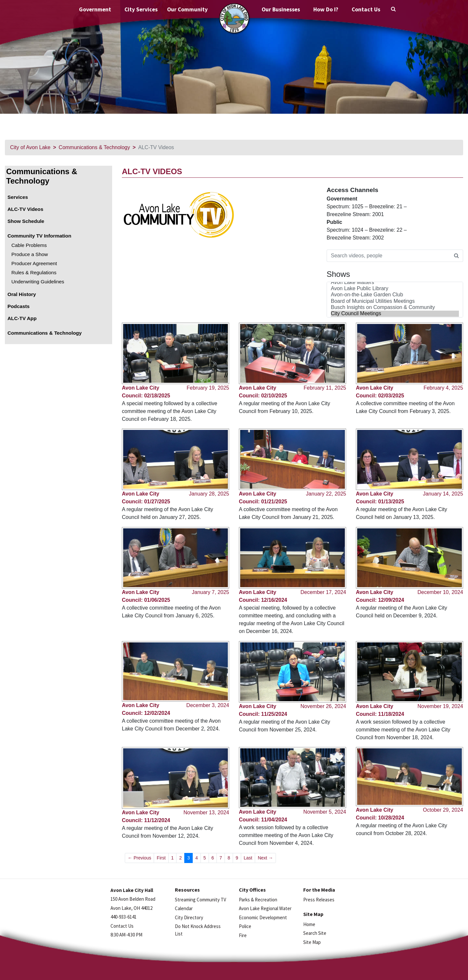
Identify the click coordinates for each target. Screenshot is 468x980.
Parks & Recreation (258, 900)
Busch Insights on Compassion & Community (395, 308)
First (161, 858)
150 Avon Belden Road (133, 899)
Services (18, 197)
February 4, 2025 (443, 388)
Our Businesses (281, 9)
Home (309, 924)
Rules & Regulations (34, 272)
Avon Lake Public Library (395, 289)
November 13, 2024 (206, 812)
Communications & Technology (94, 147)
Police (245, 926)
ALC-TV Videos (25, 209)
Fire (243, 935)
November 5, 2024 (325, 812)
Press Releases (319, 900)
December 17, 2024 (323, 592)
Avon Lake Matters (395, 283)
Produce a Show (30, 254)
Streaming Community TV (201, 900)
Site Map (312, 942)
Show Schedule (26, 221)
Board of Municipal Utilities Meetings (395, 301)
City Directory (189, 917)
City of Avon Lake (30, 147)
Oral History (22, 294)
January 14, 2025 (443, 494)
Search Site (315, 933)
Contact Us (366, 9)
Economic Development (263, 917)
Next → (265, 858)
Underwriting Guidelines (38, 282)
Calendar (184, 908)
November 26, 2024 (323, 706)
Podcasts (19, 306)
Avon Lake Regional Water (265, 908)
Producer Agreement (34, 263)
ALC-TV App (22, 318)
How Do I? (326, 9)
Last (248, 858)
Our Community (187, 9)
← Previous (139, 858)
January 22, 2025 (326, 494)
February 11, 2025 (325, 388)
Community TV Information (39, 236)
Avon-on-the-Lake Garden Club (395, 295)
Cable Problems (29, 245)
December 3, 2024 (208, 705)
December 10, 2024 (440, 592)
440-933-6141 (123, 917)
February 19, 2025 (208, 388)
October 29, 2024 (443, 810)
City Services (141, 9)
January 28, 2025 (209, 494)
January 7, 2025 (210, 592)
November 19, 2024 (440, 706)
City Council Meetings (395, 314)
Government (95, 9)
